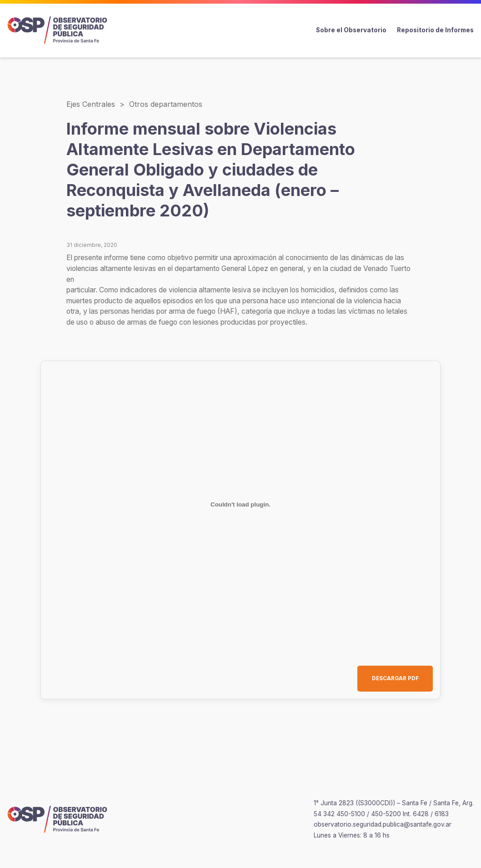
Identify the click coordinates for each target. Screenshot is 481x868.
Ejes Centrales (91, 104)
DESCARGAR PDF (395, 678)
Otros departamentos (166, 104)
